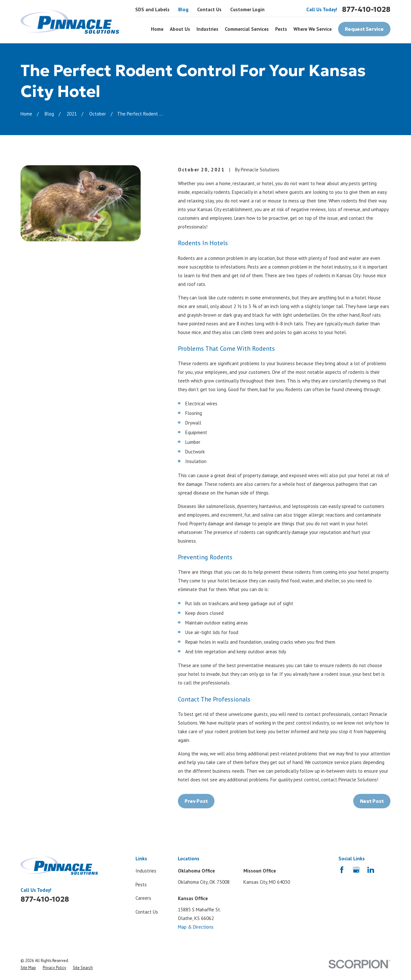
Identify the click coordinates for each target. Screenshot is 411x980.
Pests (141, 885)
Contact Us (209, 9)
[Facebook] (342, 870)
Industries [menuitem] (207, 29)
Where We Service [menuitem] (313, 29)
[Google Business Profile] (356, 870)
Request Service (364, 29)
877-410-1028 (366, 9)
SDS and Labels (152, 9)
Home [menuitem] (157, 29)
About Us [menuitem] (180, 29)
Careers (143, 898)
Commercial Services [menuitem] (247, 29)
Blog (183, 9)
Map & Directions (196, 927)
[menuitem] (28, 968)
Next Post (372, 801)
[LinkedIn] (371, 870)
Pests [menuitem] (281, 29)
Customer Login (247, 9)
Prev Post (196, 801)
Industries (146, 871)
